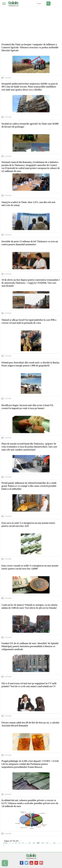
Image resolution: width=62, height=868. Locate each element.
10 (16, 843)
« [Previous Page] (10, 843)
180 (54, 843)
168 (42, 843)
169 (47, 843)
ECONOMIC (8, 78)
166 (34, 843)
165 (29, 843)
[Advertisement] (31, 17)
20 (19, 843)
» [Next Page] (61, 843)
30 (23, 843)
